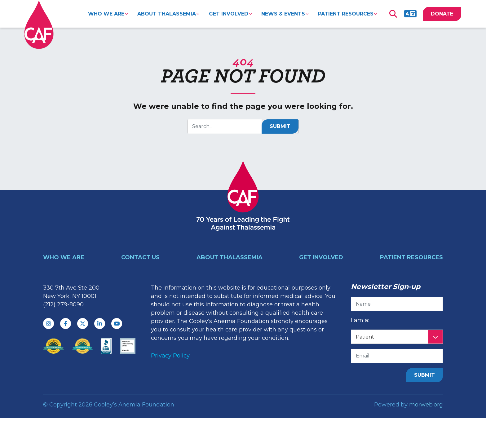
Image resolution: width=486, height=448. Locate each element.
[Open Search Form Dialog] (393, 14)
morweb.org (426, 405)
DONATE (442, 14)
